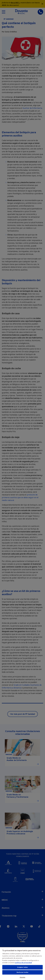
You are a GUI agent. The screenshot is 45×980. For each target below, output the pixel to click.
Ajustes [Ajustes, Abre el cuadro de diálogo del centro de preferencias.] (23, 977)
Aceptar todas (23, 967)
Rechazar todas (22, 972)
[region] (22, 963)
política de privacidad (23, 963)
